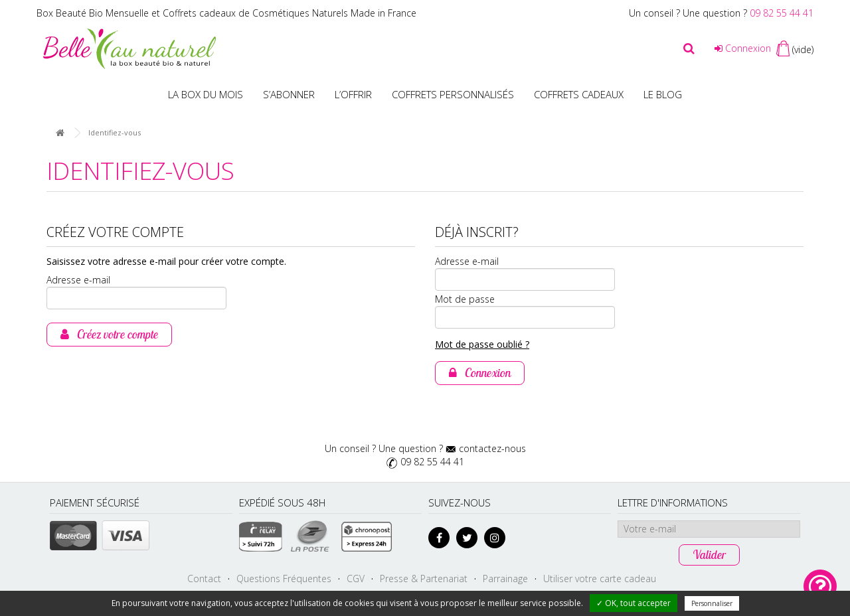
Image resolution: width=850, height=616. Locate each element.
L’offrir (353, 94)
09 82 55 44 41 (782, 13)
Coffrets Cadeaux (579, 94)
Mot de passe (465, 299)
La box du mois (206, 94)
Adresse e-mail (78, 280)
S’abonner (289, 94)
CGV (356, 578)
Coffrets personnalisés (453, 94)
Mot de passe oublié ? (482, 344)
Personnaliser (712, 603)
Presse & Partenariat (424, 578)
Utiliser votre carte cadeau (600, 578)
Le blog (663, 94)
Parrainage (505, 578)
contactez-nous (492, 448)
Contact (204, 578)
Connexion (743, 48)
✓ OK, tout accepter (634, 603)
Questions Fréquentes (284, 578)
